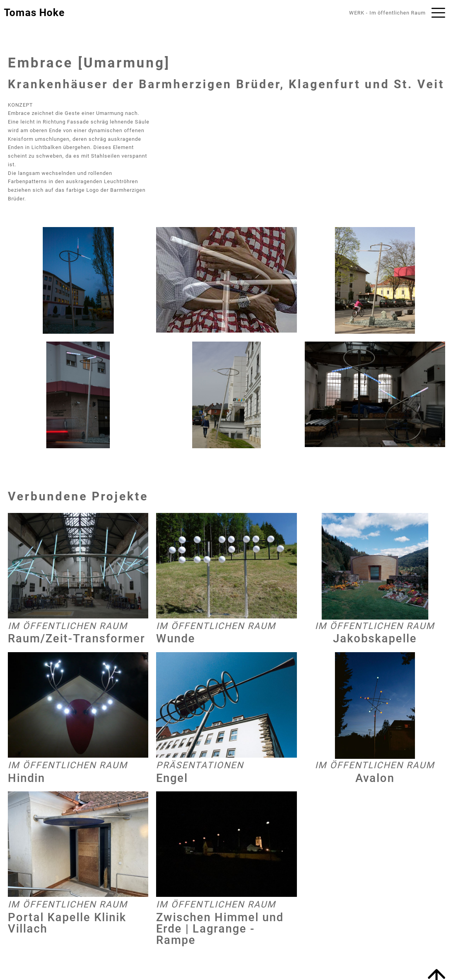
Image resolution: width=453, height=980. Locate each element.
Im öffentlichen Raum (398, 13)
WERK (357, 13)
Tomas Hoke (34, 13)
